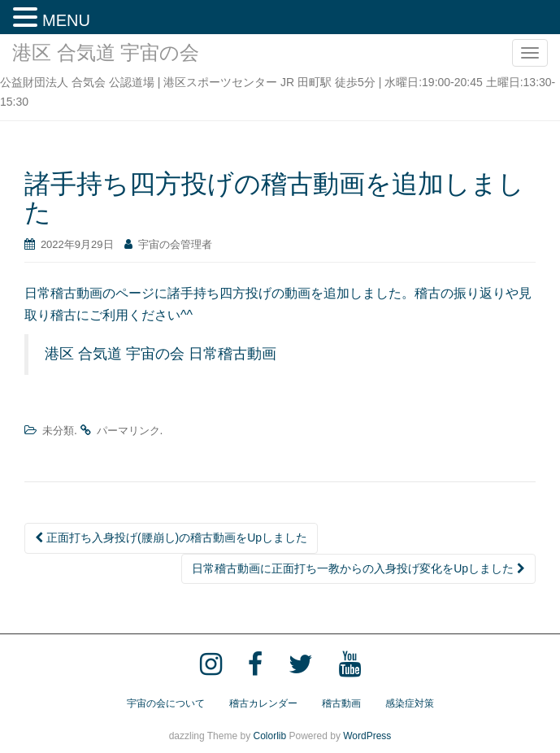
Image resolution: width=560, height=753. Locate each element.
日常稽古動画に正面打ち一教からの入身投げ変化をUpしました (358, 568)
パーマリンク (128, 431)
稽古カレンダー (263, 703)
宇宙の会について (166, 703)
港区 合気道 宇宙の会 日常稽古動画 (161, 354)
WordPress (367, 736)
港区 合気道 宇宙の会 (106, 52)
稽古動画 (341, 703)
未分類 (58, 431)
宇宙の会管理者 (175, 244)
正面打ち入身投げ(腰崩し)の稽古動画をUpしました (171, 538)
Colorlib (269, 736)
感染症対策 (410, 703)
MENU (66, 20)
